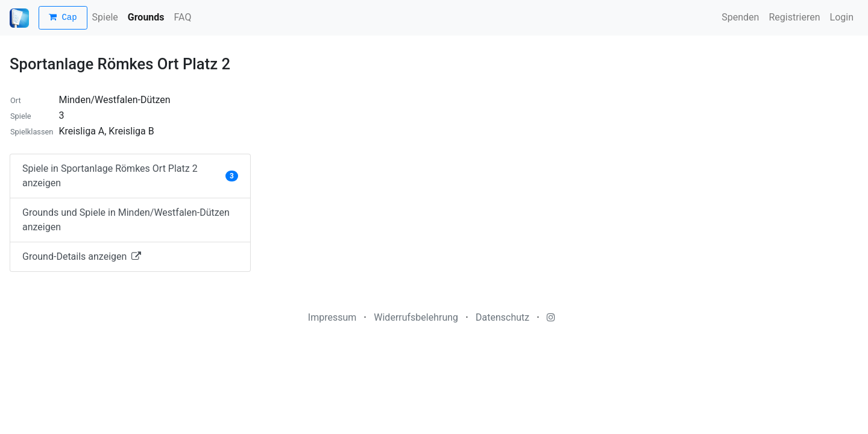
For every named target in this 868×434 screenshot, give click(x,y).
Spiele (105, 17)
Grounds (146, 17)
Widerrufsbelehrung (416, 317)
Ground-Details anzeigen (82, 256)
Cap (63, 18)
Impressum (332, 317)
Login (842, 17)
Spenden (740, 17)
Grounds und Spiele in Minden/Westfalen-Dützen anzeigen (126, 220)
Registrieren (794, 17)
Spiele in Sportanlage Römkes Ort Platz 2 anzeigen (130, 176)
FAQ (183, 17)
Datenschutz (502, 317)
